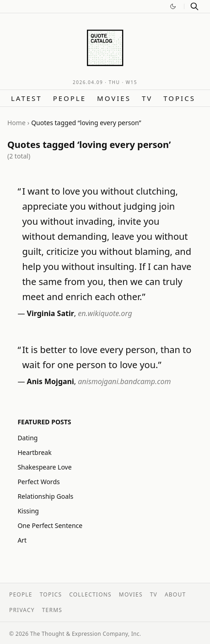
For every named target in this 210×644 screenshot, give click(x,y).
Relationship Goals (45, 496)
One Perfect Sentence (50, 525)
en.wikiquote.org (105, 313)
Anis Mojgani (51, 381)
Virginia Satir (51, 313)
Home (16, 123)
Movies (114, 98)
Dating (27, 438)
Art (22, 540)
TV (147, 98)
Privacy (22, 610)
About (175, 594)
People (70, 98)
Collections (90, 594)
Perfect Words (38, 482)
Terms (52, 610)
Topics (179, 98)
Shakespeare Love (44, 467)
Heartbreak (34, 452)
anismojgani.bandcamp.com (124, 381)
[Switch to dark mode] (173, 6)
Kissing (28, 511)
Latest (27, 98)
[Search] (194, 6)
